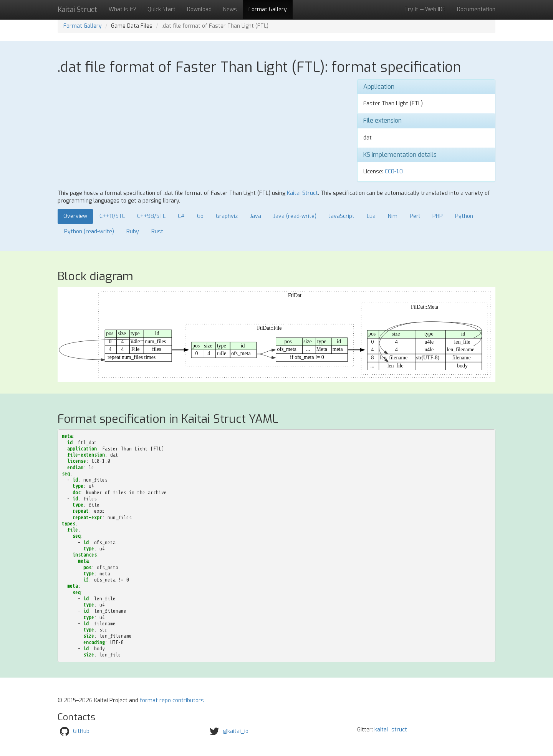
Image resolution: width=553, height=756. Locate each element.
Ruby (133, 232)
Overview (75, 216)
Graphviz (227, 216)
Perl (415, 216)
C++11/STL (112, 216)
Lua (371, 216)
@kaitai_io (236, 731)
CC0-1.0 (394, 172)
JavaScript (342, 216)
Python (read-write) (89, 232)
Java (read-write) (295, 216)
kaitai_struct (391, 730)
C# (181, 216)
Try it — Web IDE (425, 9)
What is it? (122, 9)
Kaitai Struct (302, 193)
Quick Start (161, 9)
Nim (393, 216)
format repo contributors (172, 700)
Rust (157, 232)
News (230, 9)
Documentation (476, 9)
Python (464, 216)
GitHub (81, 731)
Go (200, 216)
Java (256, 216)
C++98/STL (151, 216)
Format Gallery (268, 9)
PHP (438, 216)
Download (199, 9)
